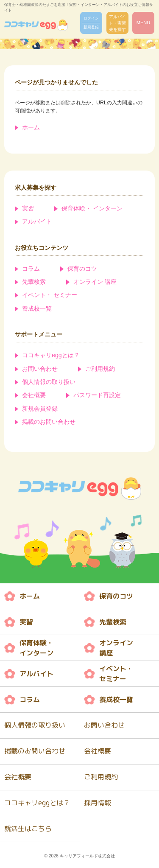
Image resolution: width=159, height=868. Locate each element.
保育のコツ (82, 269)
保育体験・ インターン (92, 208)
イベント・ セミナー (50, 295)
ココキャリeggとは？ (51, 355)
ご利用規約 (100, 369)
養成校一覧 (37, 308)
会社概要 (34, 395)
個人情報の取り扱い (49, 382)
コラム (31, 269)
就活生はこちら (28, 829)
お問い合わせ (40, 369)
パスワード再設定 (97, 395)
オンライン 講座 (95, 282)
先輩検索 (34, 282)
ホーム (31, 127)
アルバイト (37, 221)
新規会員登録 (40, 409)
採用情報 (98, 803)
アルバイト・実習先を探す (117, 23)
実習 (28, 208)
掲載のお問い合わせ (49, 422)
